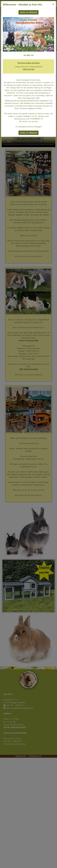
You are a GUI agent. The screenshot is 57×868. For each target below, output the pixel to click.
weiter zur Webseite (28, 12)
